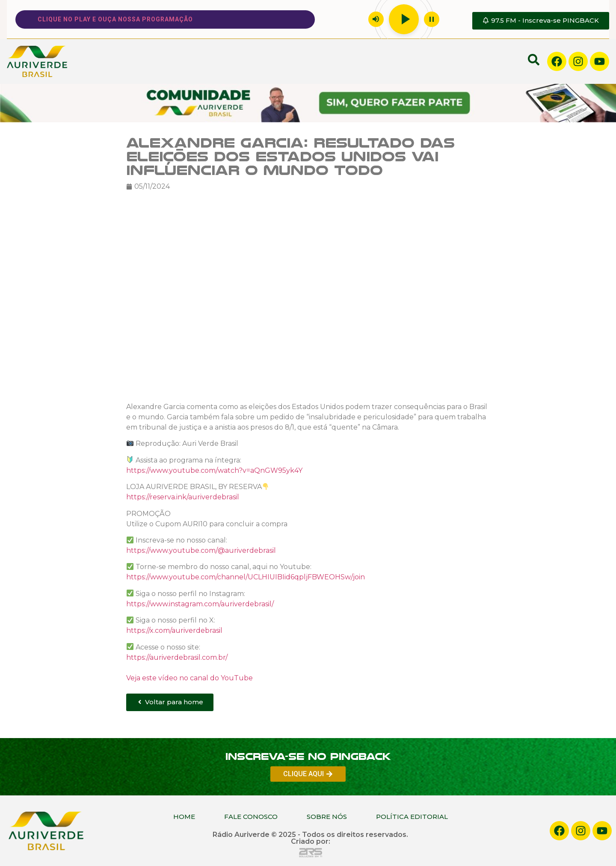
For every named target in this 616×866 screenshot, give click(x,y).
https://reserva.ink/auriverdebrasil (183, 497)
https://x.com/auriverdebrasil (174, 630)
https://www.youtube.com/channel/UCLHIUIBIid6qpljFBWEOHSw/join (246, 577)
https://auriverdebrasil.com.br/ (177, 657)
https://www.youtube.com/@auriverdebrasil (201, 550)
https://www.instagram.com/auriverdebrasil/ (200, 604)
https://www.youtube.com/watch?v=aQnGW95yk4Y (214, 470)
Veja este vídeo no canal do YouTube (190, 678)
